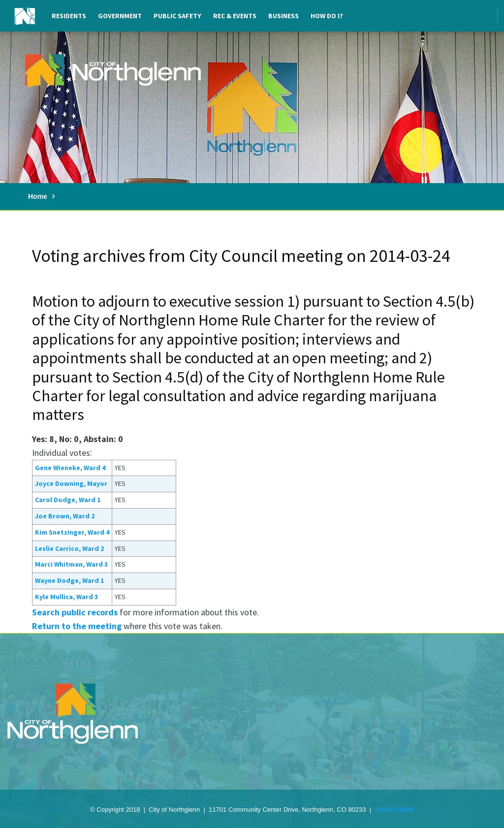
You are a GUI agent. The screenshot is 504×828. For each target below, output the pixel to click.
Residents (69, 16)
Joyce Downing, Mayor (71, 483)
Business (283, 16)
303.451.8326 (394, 810)
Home (38, 196)
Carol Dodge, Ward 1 (68, 500)
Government (120, 16)
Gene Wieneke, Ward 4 (70, 468)
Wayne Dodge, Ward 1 (69, 580)
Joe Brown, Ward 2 (65, 516)
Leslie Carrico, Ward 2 (69, 548)
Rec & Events (235, 16)
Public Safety (177, 16)
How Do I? (327, 16)
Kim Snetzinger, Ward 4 (72, 532)
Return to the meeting (77, 626)
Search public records (75, 612)
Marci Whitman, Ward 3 (71, 564)
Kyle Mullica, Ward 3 (66, 597)
